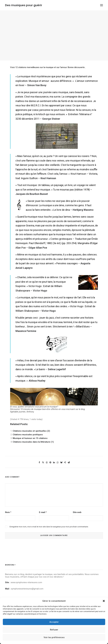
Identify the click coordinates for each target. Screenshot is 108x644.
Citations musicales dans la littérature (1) (33, 442)
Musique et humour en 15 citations (30, 438)
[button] (104, 601)
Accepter (54, 622)
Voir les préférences (54, 637)
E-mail (43, 512)
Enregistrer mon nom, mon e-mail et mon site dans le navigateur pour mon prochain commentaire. (49, 527)
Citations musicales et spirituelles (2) (31, 431)
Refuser (54, 630)
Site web (77, 512)
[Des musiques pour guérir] (24, 5)
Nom (8, 512)
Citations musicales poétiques (28, 435)
